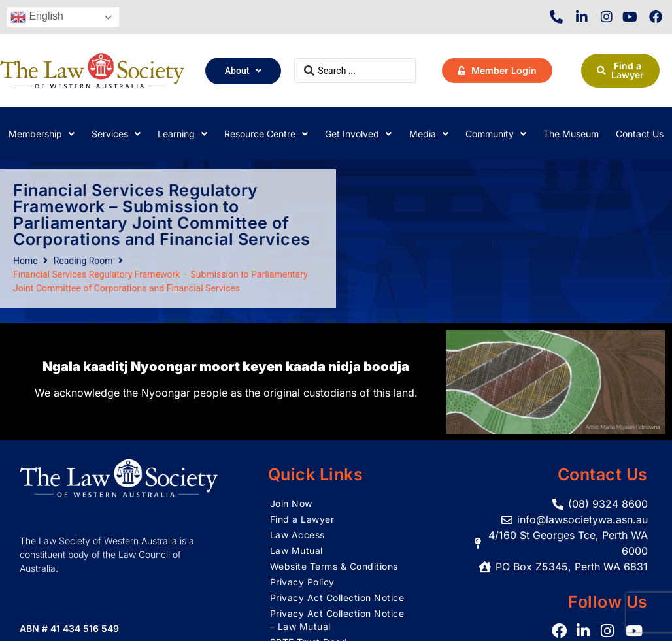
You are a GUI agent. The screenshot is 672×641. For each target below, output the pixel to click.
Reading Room (83, 261)
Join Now (291, 503)
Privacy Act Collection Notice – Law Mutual (337, 620)
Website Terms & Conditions (334, 566)
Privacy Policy (302, 582)
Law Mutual (296, 551)
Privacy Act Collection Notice (337, 598)
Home (25, 261)
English (37, 17)
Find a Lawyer (302, 519)
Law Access (297, 535)
